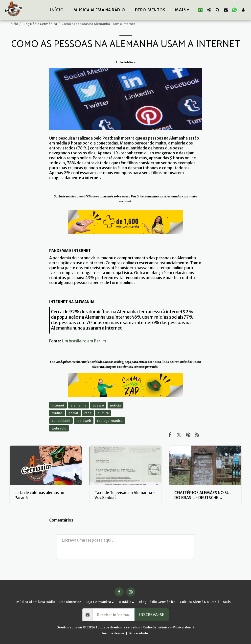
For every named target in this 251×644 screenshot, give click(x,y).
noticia (115, 405)
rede (88, 413)
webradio (59, 428)
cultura (103, 413)
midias (57, 413)
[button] (209, 10)
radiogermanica (110, 421)
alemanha (79, 405)
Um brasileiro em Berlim (84, 341)
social (73, 413)
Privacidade (139, 633)
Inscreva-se (152, 615)
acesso (98, 405)
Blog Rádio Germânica (40, 24)
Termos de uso (113, 633)
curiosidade (61, 421)
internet (58, 405)
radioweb (84, 421)
